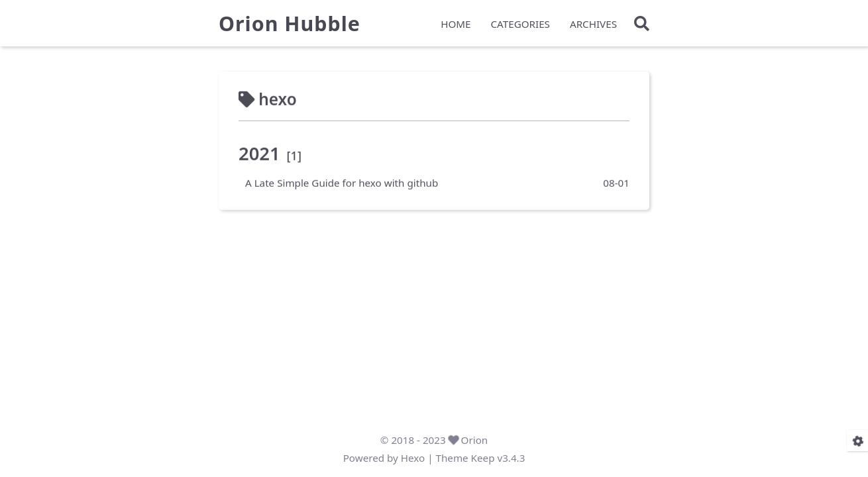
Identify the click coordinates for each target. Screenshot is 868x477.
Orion (475, 440)
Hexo (413, 458)
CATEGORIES (520, 24)
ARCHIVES (593, 24)
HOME (456, 24)
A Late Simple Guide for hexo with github (342, 182)
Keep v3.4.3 (498, 458)
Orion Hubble (290, 24)
